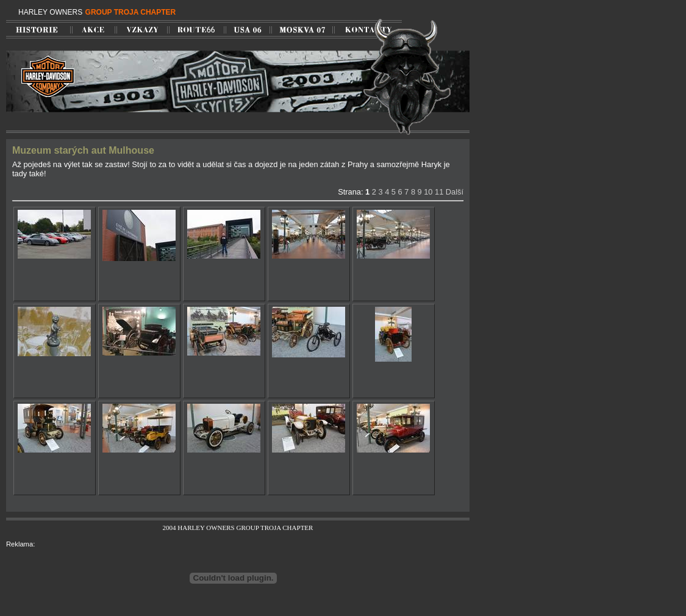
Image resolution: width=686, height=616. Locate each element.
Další (455, 192)
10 (428, 192)
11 (439, 192)
